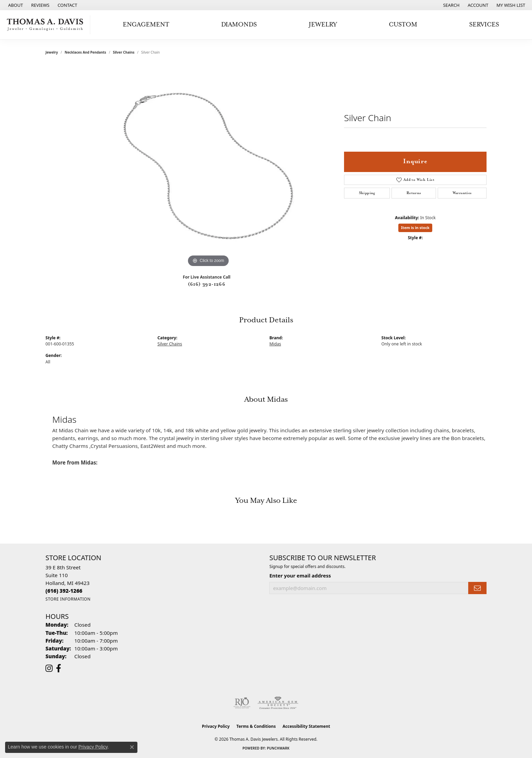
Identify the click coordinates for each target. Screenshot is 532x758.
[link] (15, 5)
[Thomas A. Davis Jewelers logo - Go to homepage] (47, 25)
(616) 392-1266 (207, 284)
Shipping (367, 193)
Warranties (462, 193)
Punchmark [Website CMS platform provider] (278, 748)
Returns (414, 193)
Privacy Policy (216, 726)
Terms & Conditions (256, 726)
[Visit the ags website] (278, 703)
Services (484, 25)
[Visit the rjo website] (242, 703)
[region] (208, 167)
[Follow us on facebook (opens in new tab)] (59, 668)
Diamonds (239, 25)
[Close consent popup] (132, 747)
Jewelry (323, 25)
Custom (403, 25)
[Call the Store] (64, 591)
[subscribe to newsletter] (477, 588)
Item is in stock (415, 228)
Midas (275, 344)
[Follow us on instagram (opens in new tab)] (49, 668)
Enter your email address (300, 575)
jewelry (52, 52)
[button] (451, 5)
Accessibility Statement (306, 726)
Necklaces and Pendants (85, 52)
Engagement (146, 25)
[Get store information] (68, 599)
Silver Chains (124, 52)
